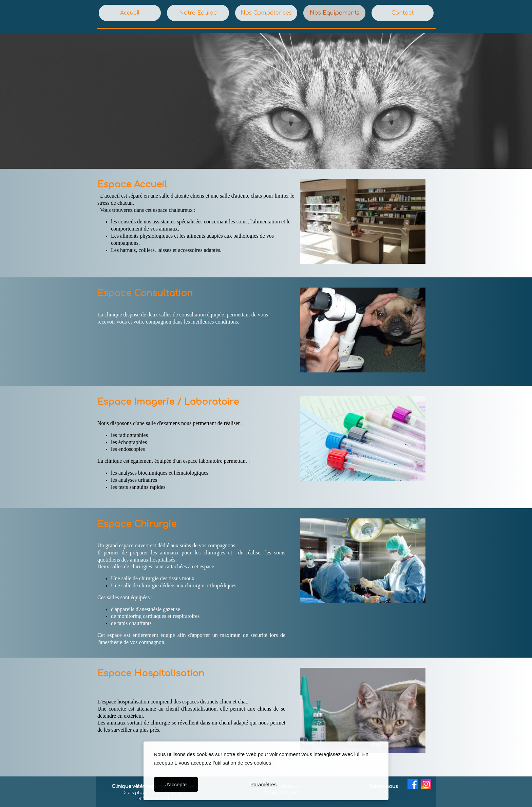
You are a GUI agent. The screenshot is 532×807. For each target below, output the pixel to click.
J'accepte (176, 784)
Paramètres (264, 784)
